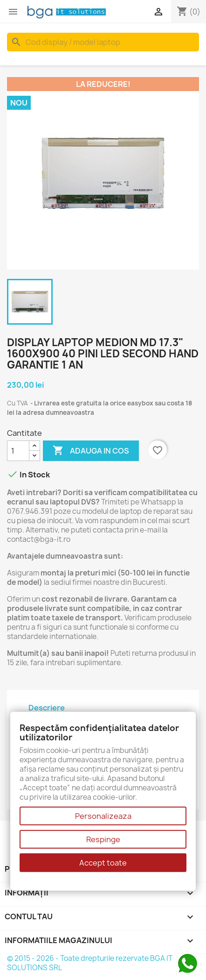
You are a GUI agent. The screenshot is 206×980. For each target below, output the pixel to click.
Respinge (103, 839)
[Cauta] (103, 42)
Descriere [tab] (47, 708)
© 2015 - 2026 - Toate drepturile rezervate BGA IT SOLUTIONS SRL (90, 963)
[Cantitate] (18, 451)
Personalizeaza (103, 816)
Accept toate (103, 863)
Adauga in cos (91, 451)
